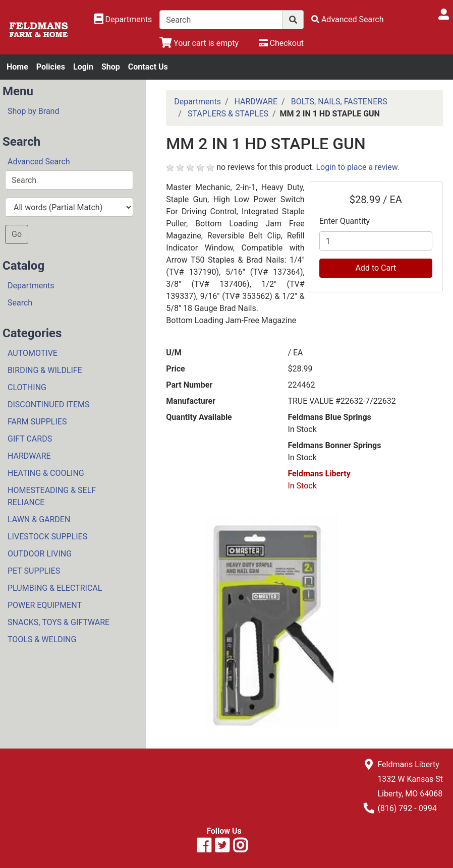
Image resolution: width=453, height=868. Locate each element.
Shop (111, 67)
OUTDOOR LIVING (40, 554)
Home (17, 67)
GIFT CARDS (30, 439)
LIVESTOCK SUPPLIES (47, 537)
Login (83, 67)
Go (17, 234)
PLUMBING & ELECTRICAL (55, 588)
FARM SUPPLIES (37, 422)
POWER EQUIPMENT (45, 605)
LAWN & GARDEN (39, 519)
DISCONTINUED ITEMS (48, 405)
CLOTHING (27, 387)
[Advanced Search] (348, 19)
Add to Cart (376, 268)
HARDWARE (29, 456)
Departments (31, 286)
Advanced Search (39, 162)
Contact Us (148, 67)
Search (20, 303)
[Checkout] (281, 43)
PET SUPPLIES (34, 571)
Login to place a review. (358, 167)
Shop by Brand (33, 111)
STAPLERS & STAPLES (228, 114)
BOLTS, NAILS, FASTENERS (339, 102)
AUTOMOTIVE (33, 353)
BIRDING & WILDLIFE (45, 370)
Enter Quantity (345, 221)
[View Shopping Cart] (199, 43)
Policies (51, 67)
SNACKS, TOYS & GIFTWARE (59, 622)
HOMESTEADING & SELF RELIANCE (52, 496)
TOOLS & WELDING (42, 639)
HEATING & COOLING (46, 473)
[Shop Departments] (123, 20)
